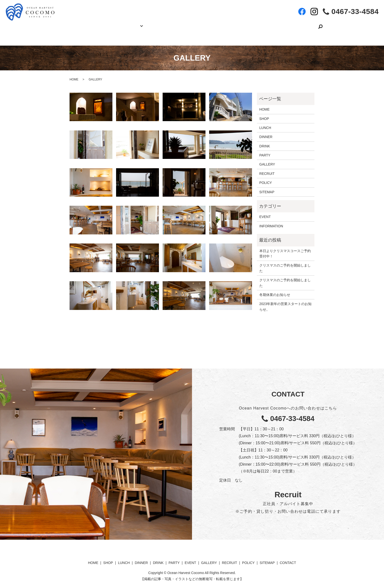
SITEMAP (267, 187)
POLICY (266, 178)
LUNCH (265, 123)
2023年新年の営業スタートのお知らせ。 (285, 302)
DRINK (265, 141)
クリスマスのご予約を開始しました (285, 263)
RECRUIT (255, 24)
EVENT (193, 24)
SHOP (111, 24)
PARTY (166, 24)
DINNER (266, 132)
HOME (85, 24)
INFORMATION (271, 221)
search (308, 24)
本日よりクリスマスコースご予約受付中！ (285, 248)
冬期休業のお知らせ (275, 290)
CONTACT (287, 24)
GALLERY (223, 24)
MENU (136, 24)
